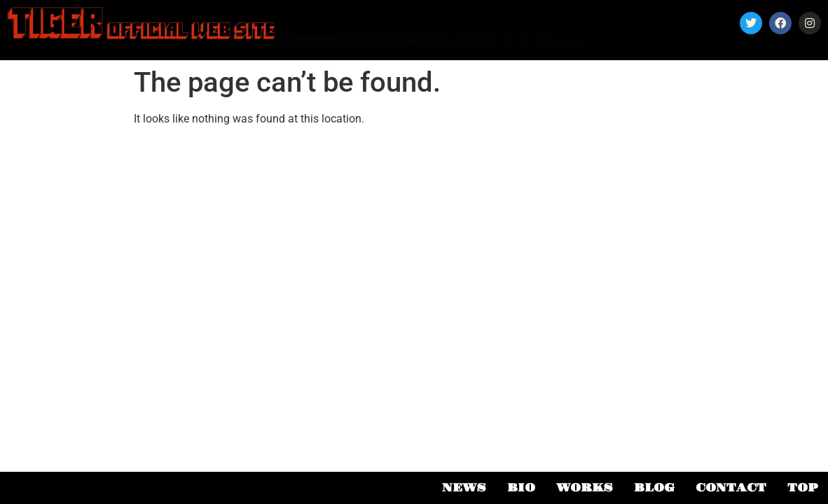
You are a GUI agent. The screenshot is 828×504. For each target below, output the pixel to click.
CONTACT (731, 488)
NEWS (464, 488)
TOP (802, 488)
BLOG (654, 488)
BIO (521, 488)
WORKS (585, 488)
